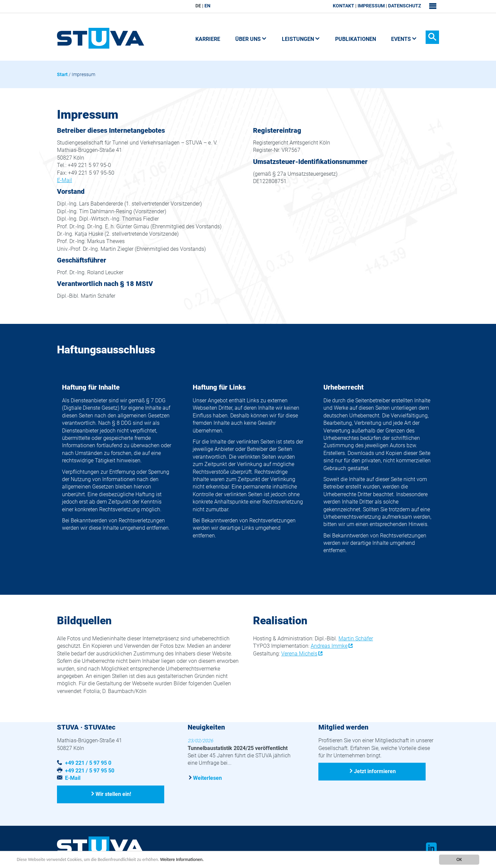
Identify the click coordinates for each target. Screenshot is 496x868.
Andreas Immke (329, 646)
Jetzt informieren (375, 771)
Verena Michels (299, 654)
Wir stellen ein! (114, 794)
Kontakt (344, 6)
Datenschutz (405, 6)
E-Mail (65, 180)
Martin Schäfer (356, 639)
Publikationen (356, 39)
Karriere (208, 39)
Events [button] (404, 39)
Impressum (371, 6)
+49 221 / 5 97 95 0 (88, 763)
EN (207, 6)
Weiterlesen (207, 778)
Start (62, 74)
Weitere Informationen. (182, 860)
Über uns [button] (251, 39)
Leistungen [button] (301, 39)
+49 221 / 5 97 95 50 (90, 771)
